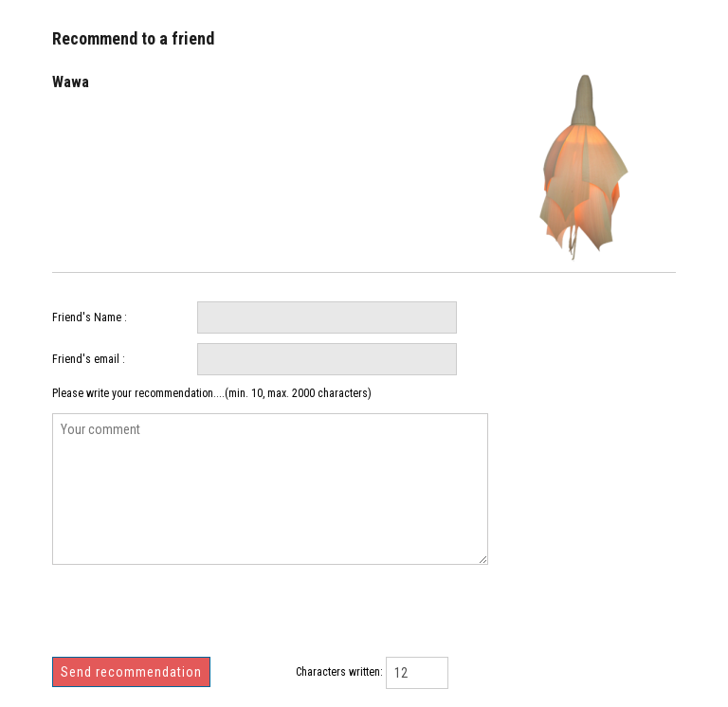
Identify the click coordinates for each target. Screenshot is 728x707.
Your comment (270, 489)
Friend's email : (89, 359)
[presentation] (196, 618)
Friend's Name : (90, 317)
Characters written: (339, 672)
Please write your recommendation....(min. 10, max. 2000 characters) (212, 393)
